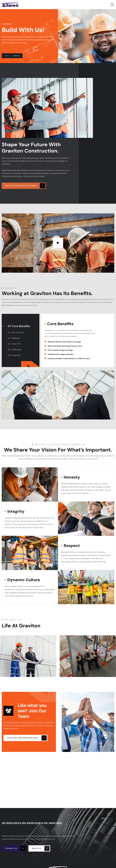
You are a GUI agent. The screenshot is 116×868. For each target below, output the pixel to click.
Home (8, 56)
